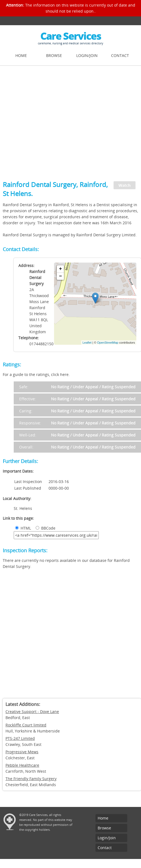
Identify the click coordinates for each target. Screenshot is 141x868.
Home (21, 55)
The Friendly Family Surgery (31, 779)
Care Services (71, 36)
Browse (54, 55)
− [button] (60, 276)
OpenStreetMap (108, 343)
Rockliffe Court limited (26, 725)
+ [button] (60, 269)
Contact (120, 55)
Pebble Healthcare (22, 765)
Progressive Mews (22, 752)
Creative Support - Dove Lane (32, 712)
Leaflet (87, 343)
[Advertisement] (51, 120)
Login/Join (87, 55)
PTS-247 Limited (20, 738)
